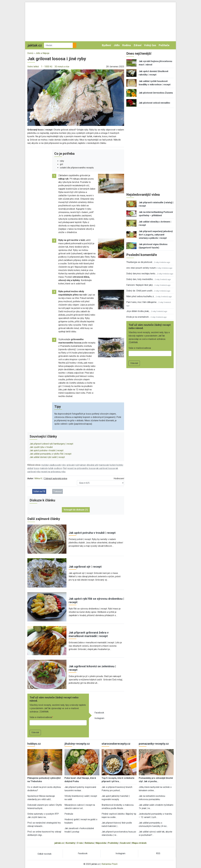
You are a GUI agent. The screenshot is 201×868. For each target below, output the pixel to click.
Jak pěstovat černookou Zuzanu (156, 93)
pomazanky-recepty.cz (154, 744)
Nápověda (101, 843)
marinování (104, 465)
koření (113, 465)
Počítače (164, 45)
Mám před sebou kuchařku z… (141, 296)
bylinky (120, 465)
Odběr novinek (45, 854)
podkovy (58, 468)
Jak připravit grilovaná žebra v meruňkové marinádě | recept (89, 634)
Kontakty (70, 843)
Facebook (99, 713)
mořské (45, 465)
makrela (44, 468)
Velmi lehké (33, 67)
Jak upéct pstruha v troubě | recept (46, 450)
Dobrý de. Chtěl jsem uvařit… (140, 291)
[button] (76, 98)
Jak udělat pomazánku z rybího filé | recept (50, 454)
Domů (30, 53)
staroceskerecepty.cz (116, 744)
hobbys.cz (34, 744)
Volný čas (150, 45)
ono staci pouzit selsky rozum (141, 268)
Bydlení (106, 45)
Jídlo (117, 45)
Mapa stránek (139, 843)
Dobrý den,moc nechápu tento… (141, 274)
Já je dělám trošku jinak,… (138, 311)
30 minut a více (62, 67)
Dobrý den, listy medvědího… (140, 279)
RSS (158, 853)
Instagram (99, 718)
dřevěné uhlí (92, 465)
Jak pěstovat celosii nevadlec (154, 103)
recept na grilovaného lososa (81, 468)
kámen (83, 465)
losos (37, 468)
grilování (71, 465)
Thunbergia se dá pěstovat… (140, 262)
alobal (30, 468)
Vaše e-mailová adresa (41, 717)
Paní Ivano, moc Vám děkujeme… (142, 302)
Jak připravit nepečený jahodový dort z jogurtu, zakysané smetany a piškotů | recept (156, 235)
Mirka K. (38, 478)
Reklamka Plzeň (110, 864)
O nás (80, 843)
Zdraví (137, 45)
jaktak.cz (59, 843)
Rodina (127, 45)
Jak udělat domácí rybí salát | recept (47, 457)
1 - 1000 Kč (47, 67)
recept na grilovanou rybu (53, 472)
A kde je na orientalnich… (138, 317)
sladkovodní (55, 465)
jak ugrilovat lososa (105, 468)
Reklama (89, 843)
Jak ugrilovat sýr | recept (85, 567)
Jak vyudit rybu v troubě (41, 447)
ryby (64, 465)
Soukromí (125, 843)
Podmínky (113, 843)
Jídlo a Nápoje (42, 53)
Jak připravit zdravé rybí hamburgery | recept (51, 444)
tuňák (51, 468)
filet (65, 468)
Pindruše (69, 814)
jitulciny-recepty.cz (77, 744)
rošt (77, 465)
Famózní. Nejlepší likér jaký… (140, 285)
